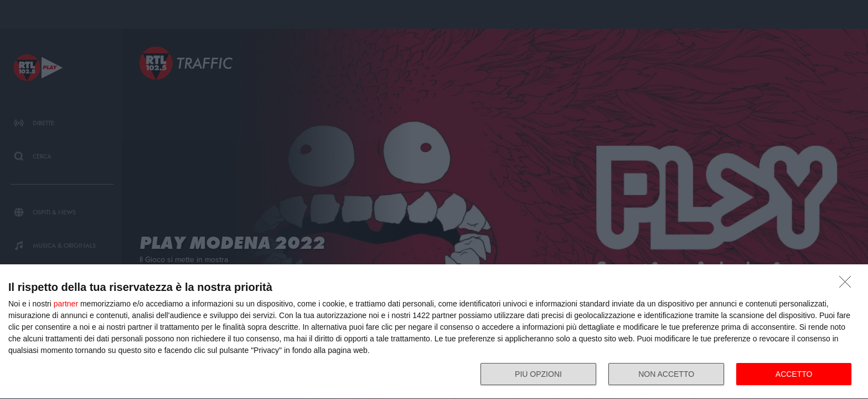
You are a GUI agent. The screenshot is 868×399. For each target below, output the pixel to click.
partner (66, 304)
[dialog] (434, 332)
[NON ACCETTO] (848, 285)
